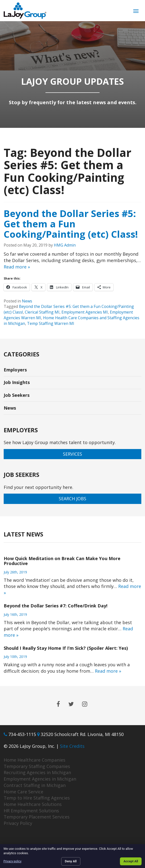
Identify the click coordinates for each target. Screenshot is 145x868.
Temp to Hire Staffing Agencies (37, 798)
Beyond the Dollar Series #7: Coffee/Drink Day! (56, 606)
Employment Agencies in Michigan (40, 779)
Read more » (17, 267)
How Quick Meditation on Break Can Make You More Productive (62, 561)
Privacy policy (12, 861)
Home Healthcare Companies (35, 760)
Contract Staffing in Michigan (35, 785)
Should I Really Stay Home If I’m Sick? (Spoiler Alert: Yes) (66, 648)
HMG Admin (65, 245)
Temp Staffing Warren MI (51, 323)
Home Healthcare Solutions (33, 804)
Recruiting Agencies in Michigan (37, 772)
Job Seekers (17, 395)
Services (72, 454)
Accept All (131, 861)
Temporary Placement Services (37, 817)
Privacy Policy (18, 823)
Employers (15, 370)
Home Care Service (23, 792)
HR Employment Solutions (31, 811)
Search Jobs (72, 499)
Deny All (71, 861)
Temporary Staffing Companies (37, 766)
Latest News (23, 534)
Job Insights (17, 382)
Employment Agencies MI (85, 312)
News (27, 301)
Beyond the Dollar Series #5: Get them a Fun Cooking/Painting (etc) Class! (71, 224)
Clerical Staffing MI (42, 312)
